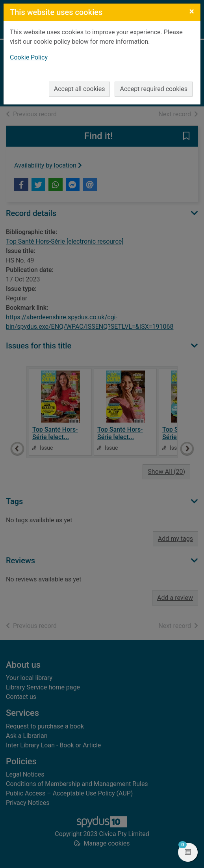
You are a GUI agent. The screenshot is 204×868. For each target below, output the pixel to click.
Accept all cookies (80, 89)
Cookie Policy (29, 57)
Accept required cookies (154, 89)
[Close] (192, 11)
